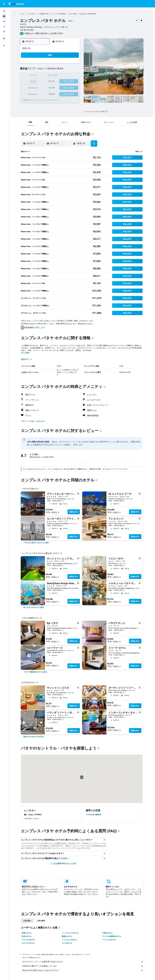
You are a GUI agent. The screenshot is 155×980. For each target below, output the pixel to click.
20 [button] (62, 81)
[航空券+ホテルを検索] (4, 26)
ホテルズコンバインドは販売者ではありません (83, 962)
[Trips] (4, 38)
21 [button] (68, 81)
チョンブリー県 (56, 14)
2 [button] (39, 70)
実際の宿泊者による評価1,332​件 (49, 33)
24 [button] (44, 87)
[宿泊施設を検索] (4, 16)
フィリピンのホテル (70, 940)
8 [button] (73, 70)
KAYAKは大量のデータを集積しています (83, 966)
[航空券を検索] (4, 11)
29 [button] (74, 87)
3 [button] (44, 70)
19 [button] (56, 81)
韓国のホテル (67, 936)
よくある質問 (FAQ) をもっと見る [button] (63, 864)
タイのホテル (67, 943)
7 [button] (68, 70)
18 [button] (50, 81)
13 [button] (62, 76)
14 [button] (68, 76)
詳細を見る (74, 512)
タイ (29, 14)
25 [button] (50, 87)
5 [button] (56, 70)
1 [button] (73, 64)
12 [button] (56, 76)
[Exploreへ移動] (4, 32)
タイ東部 (41, 14)
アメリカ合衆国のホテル (112, 936)
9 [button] (39, 76)
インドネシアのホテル (70, 933)
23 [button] (39, 87)
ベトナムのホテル (109, 940)
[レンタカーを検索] (4, 21)
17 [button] (44, 81)
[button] (4, 4)
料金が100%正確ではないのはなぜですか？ (83, 970)
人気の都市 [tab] (41, 921)
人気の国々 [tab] (27, 921)
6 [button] (62, 70)
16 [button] (39, 81)
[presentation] (107, 111)
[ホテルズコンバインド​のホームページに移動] (16, 4)
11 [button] (50, 76)
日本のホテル (27, 936)
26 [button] (56, 87)
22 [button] (74, 81)
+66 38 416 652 (27, 30)
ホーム (22, 14)
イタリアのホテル (28, 943)
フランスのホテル (28, 940)
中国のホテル (108, 933)
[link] (36, 543)
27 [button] (62, 87)
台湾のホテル (27, 933)
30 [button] (39, 93)
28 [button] (68, 87)
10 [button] (44, 76)
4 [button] (50, 70)
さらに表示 (25, 353)
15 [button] (74, 76)
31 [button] (44, 93)
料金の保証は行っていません (81, 954)
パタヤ (70, 14)
